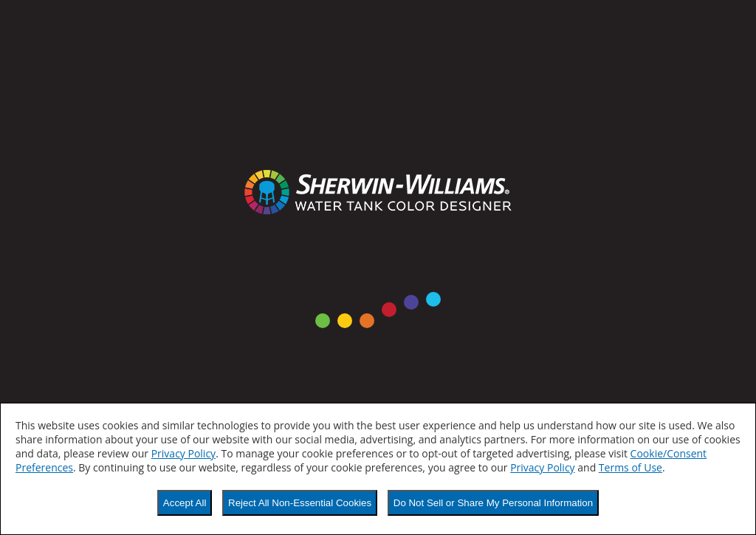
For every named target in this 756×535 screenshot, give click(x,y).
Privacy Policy (183, 453)
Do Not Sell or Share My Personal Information (493, 503)
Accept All (185, 503)
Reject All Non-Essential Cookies (300, 503)
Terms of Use (630, 467)
